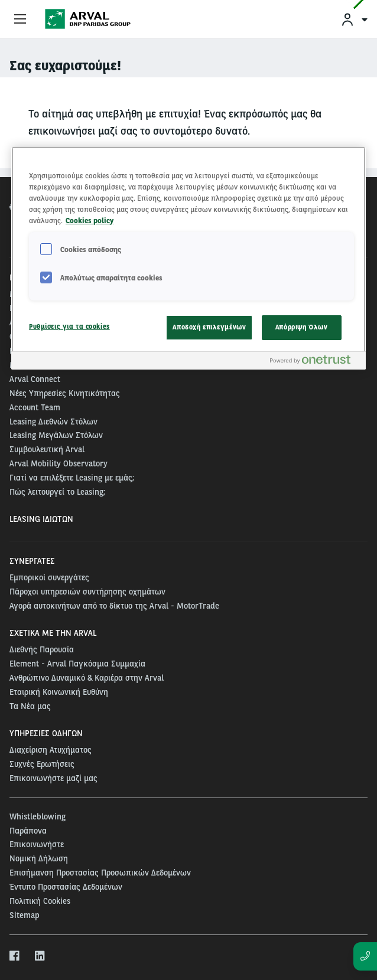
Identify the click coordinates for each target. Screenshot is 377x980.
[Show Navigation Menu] (20, 19)
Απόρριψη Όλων (301, 327)
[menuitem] (354, 19)
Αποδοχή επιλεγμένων (209, 327)
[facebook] (15, 956)
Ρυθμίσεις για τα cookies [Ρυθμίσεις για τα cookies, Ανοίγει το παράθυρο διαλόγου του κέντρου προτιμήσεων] (69, 326)
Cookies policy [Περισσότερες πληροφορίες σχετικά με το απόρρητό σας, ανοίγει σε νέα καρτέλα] (90, 220)
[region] (188, 258)
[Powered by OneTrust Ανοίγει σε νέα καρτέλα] (315, 362)
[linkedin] (40, 956)
